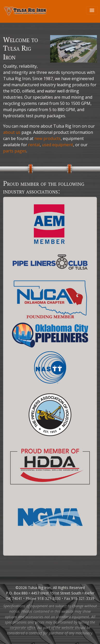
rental (34, 145)
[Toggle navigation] (92, 10)
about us (12, 132)
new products (48, 138)
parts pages (15, 151)
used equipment (57, 145)
